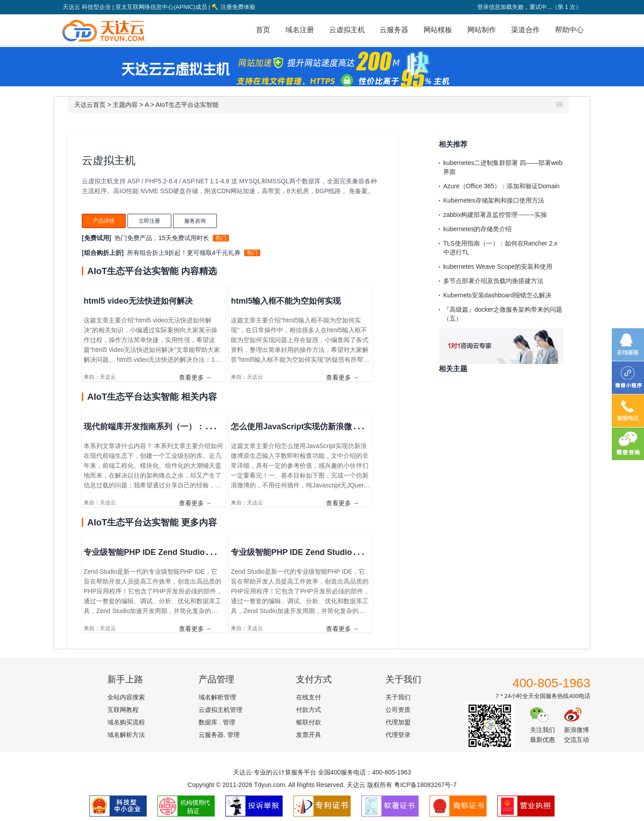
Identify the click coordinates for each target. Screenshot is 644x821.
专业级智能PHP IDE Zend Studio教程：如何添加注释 (328, 552)
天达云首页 (90, 105)
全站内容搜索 (126, 697)
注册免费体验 (233, 7)
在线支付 (309, 697)
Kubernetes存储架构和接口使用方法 (494, 200)
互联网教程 (123, 710)
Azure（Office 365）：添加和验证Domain (501, 186)
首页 (263, 30)
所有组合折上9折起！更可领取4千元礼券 (184, 253)
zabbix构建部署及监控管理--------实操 (495, 215)
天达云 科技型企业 (87, 7)
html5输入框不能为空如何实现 (286, 301)
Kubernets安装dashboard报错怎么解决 (497, 295)
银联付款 (309, 722)
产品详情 (104, 221)
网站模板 (438, 30)
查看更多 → (195, 377)
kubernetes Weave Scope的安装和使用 (498, 267)
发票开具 (309, 735)
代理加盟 (398, 722)
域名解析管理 (217, 697)
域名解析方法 (126, 735)
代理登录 (398, 735)
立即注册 (149, 221)
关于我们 (398, 697)
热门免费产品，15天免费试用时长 (162, 238)
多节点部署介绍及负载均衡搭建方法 (493, 281)
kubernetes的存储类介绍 (477, 229)
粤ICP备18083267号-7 (425, 785)
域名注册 (300, 30)
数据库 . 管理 (217, 722)
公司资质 (398, 710)
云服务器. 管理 (219, 735)
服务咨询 (195, 221)
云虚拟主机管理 (220, 710)
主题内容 (125, 105)
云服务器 (394, 30)
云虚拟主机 (347, 30)
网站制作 (482, 30)
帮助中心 (569, 30)
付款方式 (309, 710)
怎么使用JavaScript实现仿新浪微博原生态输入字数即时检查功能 (348, 427)
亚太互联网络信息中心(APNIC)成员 (161, 7)
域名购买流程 (126, 722)
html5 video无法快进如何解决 (138, 301)
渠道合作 (525, 30)
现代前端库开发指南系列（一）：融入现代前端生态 (176, 427)
